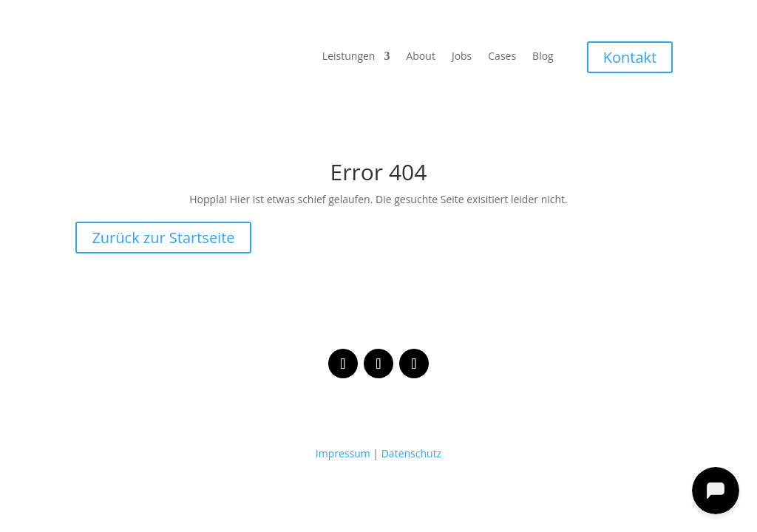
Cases (502, 57)
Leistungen (349, 57)
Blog (543, 57)
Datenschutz (411, 453)
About (420, 57)
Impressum (343, 453)
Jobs (462, 57)
